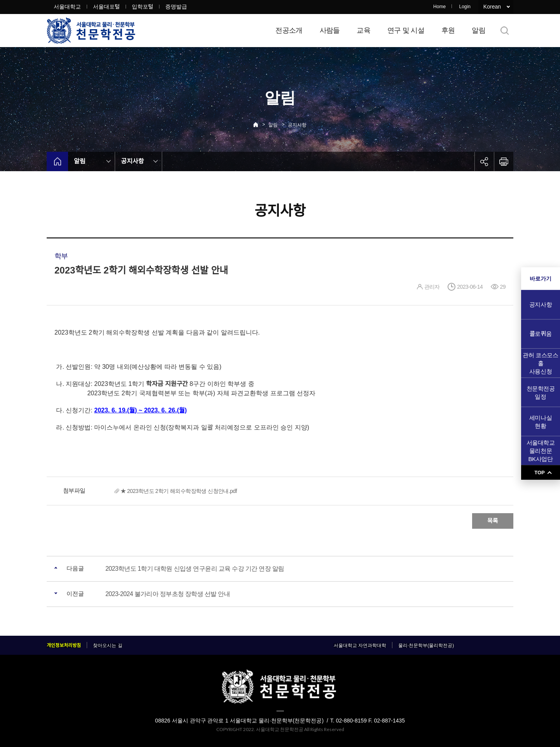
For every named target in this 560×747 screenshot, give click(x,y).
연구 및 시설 (406, 30)
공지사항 (297, 125)
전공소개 (289, 30)
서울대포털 (106, 7)
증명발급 (176, 7)
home (57, 161)
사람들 (330, 30)
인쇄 (504, 161)
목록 (493, 521)
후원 (448, 30)
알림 (479, 30)
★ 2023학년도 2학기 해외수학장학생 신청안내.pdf (179, 491)
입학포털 (143, 7)
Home (439, 7)
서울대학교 (67, 7)
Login (465, 7)
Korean (492, 7)
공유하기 (484, 161)
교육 (363, 30)
